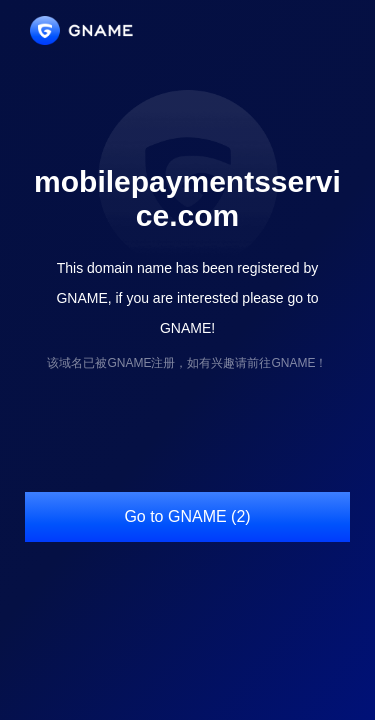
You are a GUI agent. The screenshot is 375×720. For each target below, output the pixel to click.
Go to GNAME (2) (187, 516)
